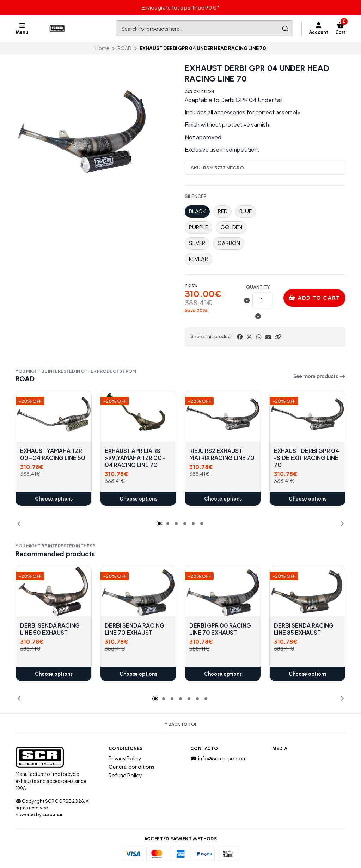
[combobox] (204, 28)
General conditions (131, 767)
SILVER (197, 243)
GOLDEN (231, 227)
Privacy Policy (125, 758)
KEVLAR (198, 259)
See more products (319, 376)
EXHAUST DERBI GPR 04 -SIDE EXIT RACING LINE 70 (307, 458)
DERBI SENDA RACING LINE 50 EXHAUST (50, 629)
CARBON (229, 243)
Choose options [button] (54, 499)
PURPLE (198, 227)
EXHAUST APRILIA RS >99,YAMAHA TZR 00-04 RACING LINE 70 (135, 458)
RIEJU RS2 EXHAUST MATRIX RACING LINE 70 (222, 454)
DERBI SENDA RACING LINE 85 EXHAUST (304, 629)
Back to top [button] (180, 724)
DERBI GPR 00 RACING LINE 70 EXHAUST (220, 629)
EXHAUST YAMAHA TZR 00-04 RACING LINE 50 (53, 454)
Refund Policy (125, 775)
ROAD (124, 48)
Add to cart (314, 298)
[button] (278, 337)
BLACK (197, 211)
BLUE (246, 211)
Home (102, 48)
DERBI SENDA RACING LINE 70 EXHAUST (134, 629)
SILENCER (196, 197)
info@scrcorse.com (219, 758)
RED (223, 211)
